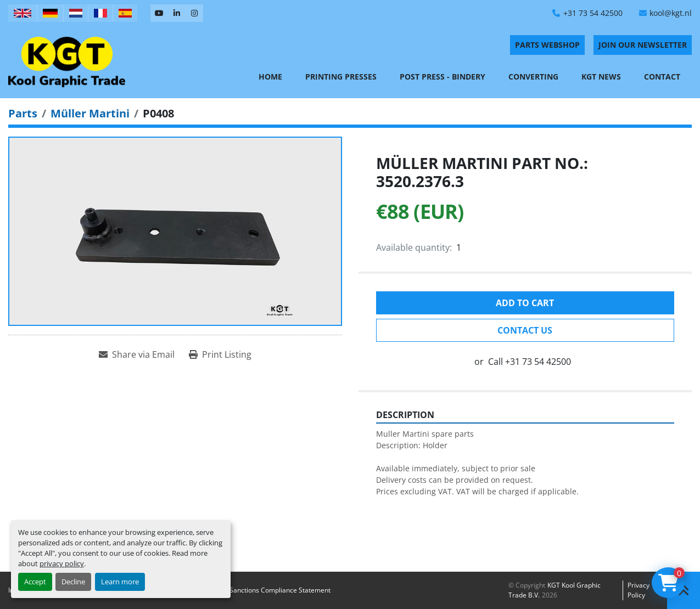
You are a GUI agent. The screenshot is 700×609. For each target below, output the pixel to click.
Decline (73, 582)
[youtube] (159, 13)
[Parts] (23, 113)
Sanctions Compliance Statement (280, 590)
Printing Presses (341, 77)
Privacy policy (639, 590)
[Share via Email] (137, 354)
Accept (35, 582)
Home (270, 77)
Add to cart (525, 303)
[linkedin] (177, 13)
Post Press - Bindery (443, 77)
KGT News (601, 77)
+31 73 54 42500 (593, 13)
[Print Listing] (220, 354)
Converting (533, 77)
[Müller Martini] (90, 113)
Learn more (120, 582)
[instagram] (194, 13)
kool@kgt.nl (671, 13)
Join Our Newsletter (643, 45)
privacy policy (62, 563)
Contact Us (525, 330)
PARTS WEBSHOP (547, 45)
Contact (662, 77)
